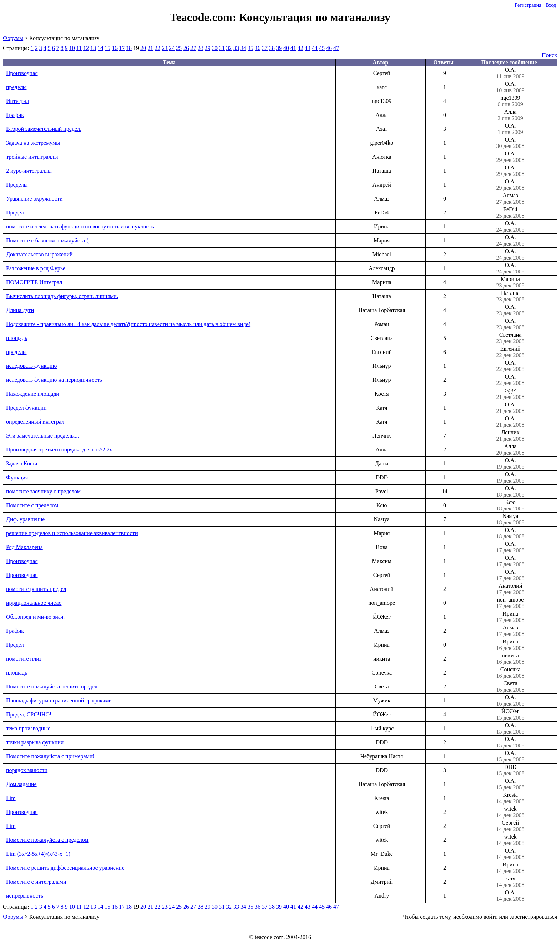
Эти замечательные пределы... (42, 436)
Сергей (510, 826)
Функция (17, 477)
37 (265, 48)
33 (236, 48)
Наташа (510, 296)
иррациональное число (34, 603)
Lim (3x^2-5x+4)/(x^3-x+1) (38, 854)
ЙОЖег (510, 715)
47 (336, 48)
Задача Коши (22, 463)
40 (286, 48)
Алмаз (510, 199)
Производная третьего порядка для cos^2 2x (59, 450)
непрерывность (25, 896)
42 (300, 48)
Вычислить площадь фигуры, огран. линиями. (62, 296)
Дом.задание (21, 784)
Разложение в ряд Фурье (36, 268)
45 (322, 48)
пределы (16, 87)
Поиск (549, 55)
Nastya (510, 519)
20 (143, 48)
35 (250, 48)
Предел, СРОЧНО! (29, 714)
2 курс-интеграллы (29, 171)
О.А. (510, 73)
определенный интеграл (35, 422)
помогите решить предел (36, 589)
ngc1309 (510, 101)
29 (207, 48)
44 (315, 48)
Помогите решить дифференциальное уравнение (65, 868)
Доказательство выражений (39, 254)
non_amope (510, 603)
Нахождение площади (33, 394)
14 (100, 48)
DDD (510, 770)
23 (165, 48)
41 (293, 48)
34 (243, 48)
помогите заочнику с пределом (43, 491)
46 (329, 48)
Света (510, 687)
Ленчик (510, 436)
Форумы (13, 38)
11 (79, 48)
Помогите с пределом (32, 505)
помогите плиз (24, 659)
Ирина (510, 617)
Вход (551, 5)
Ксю (510, 505)
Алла (510, 115)
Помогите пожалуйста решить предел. (52, 687)
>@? (510, 394)
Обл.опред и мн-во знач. (35, 617)
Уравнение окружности (34, 199)
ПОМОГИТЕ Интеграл (34, 282)
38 (272, 48)
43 (307, 48)
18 (129, 48)
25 (179, 48)
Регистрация (528, 5)
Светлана (510, 338)
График (15, 115)
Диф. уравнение (25, 519)
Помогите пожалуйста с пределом (47, 840)
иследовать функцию (31, 366)
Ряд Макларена (24, 547)
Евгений (510, 352)
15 (107, 48)
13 (93, 48)
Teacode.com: (204, 17)
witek (510, 812)
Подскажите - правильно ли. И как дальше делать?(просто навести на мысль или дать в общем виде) (128, 324)
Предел (15, 213)
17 (122, 48)
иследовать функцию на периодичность (54, 380)
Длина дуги (20, 310)
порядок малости (27, 770)
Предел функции (26, 408)
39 (279, 48)
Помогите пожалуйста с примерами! (50, 756)
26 (186, 48)
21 (150, 48)
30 (215, 48)
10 (72, 48)
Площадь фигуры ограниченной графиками (59, 700)
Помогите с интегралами (36, 882)
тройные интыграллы (32, 157)
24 (172, 48)
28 (200, 48)
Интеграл (17, 101)
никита (510, 659)
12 (86, 48)
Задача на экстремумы (33, 143)
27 (193, 48)
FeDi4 (510, 213)
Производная (22, 73)
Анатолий (510, 589)
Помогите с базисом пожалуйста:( (47, 240)
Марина (510, 282)
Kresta (510, 798)
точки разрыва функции (35, 742)
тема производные (28, 728)
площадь (17, 338)
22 (157, 48)
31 (222, 48)
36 (257, 48)
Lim (11, 798)
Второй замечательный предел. (44, 129)
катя (510, 882)
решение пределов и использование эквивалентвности (72, 533)
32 (229, 48)
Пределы (17, 185)
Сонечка (510, 673)
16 (115, 48)
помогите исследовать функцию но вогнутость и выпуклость (80, 226)
